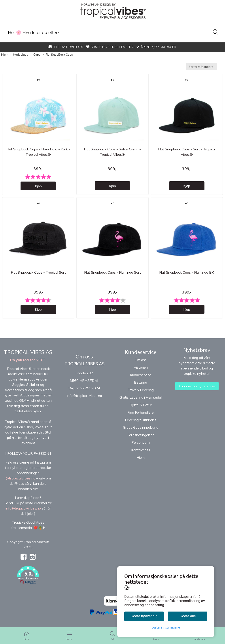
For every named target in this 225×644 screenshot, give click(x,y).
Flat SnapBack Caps (58, 55)
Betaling (141, 386)
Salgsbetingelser (141, 439)
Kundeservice (141, 379)
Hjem (5, 55)
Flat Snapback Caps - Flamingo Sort (112, 276)
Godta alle (188, 616)
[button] (28, 580)
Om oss (141, 364)
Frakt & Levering (141, 394)
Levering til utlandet (141, 424)
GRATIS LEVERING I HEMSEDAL (111, 47)
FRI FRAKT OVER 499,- (66, 47)
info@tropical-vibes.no (84, 399)
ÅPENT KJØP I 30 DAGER (156, 47)
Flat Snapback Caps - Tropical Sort (38, 276)
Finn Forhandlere (141, 416)
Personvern (141, 446)
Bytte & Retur (141, 409)
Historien (141, 371)
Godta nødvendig (144, 616)
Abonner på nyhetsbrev (197, 390)
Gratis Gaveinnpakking (141, 431)
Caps (35, 55)
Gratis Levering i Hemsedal (141, 401)
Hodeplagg (19, 55)
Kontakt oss (141, 454)
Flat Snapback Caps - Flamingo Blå (187, 276)
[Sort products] (202, 67)
